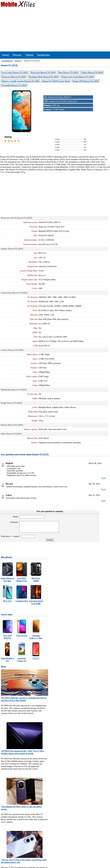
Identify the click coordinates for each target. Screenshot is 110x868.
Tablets (29, 55)
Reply (104, 478)
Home (5, 55)
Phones (17, 55)
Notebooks (44, 55)
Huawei (18, 61)
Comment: (13, 522)
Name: (14, 517)
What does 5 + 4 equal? (11, 539)
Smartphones (7, 61)
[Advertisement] (55, 30)
